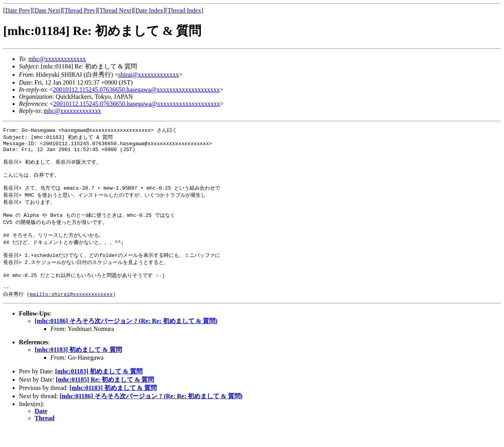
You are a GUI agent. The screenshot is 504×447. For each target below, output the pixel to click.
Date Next (47, 10)
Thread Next (115, 10)
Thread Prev (80, 10)
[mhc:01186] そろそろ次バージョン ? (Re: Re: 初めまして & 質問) (126, 340)
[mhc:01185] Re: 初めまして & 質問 (105, 398)
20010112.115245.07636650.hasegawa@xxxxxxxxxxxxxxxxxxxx (136, 90)
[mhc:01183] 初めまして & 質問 (78, 368)
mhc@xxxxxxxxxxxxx (57, 59)
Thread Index (184, 10)
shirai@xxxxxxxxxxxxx (148, 75)
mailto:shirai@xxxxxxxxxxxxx (71, 313)
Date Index (149, 10)
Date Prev (18, 10)
